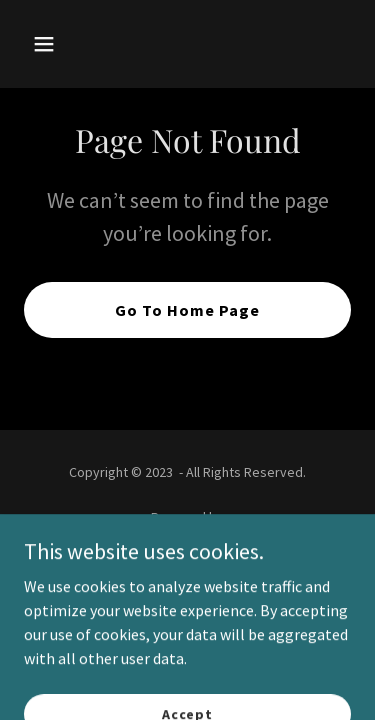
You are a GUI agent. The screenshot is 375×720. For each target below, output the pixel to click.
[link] (187, 542)
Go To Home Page (187, 310)
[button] (61, 44)
